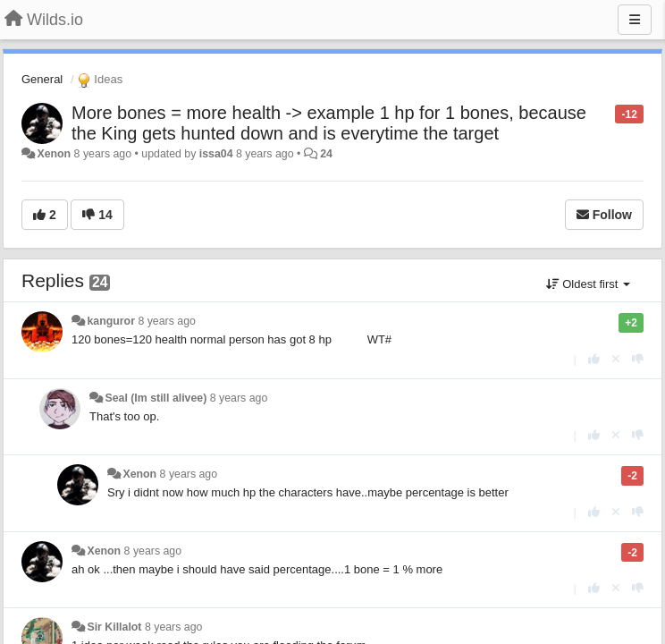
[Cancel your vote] (616, 359)
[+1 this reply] (594, 359)
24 (326, 154)
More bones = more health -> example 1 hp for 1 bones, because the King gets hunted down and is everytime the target (329, 123)
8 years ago (167, 321)
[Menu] (635, 20)
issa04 (216, 154)
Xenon (54, 154)
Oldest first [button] (588, 284)
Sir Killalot (114, 627)
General (42, 79)
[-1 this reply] (638, 359)
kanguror (111, 321)
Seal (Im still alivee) (156, 398)
